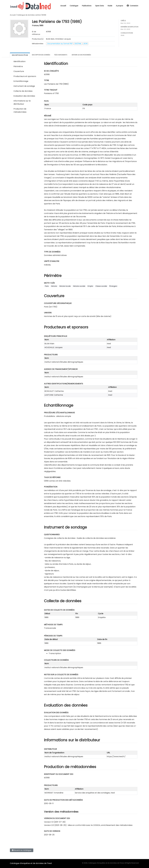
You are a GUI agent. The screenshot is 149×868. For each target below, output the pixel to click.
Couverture (19, 71)
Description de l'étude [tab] (20, 55)
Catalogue (74, 6)
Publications (87, 6)
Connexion (132, 6)
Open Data (99, 6)
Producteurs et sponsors (25, 76)
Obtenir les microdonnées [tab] (81, 55)
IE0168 (44, 15)
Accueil (63, 6)
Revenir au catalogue (22, 850)
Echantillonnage (21, 81)
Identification (19, 61)
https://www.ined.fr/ (116, 756)
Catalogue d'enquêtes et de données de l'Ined (31, 863)
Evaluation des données (24, 96)
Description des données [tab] (41, 55)
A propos (119, 6)
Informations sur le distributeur (22, 102)
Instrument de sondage (24, 86)
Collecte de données (23, 91)
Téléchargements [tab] (61, 55)
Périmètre (18, 66)
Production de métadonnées (20, 110)
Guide (110, 6)
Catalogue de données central (29, 15)
